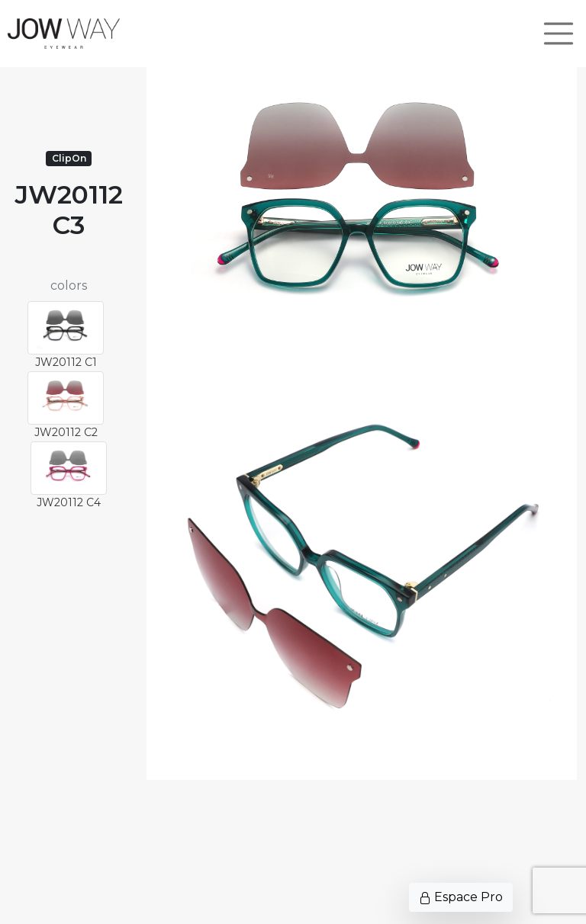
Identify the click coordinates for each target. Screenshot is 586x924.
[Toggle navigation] (559, 34)
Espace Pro (461, 897)
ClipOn (69, 158)
